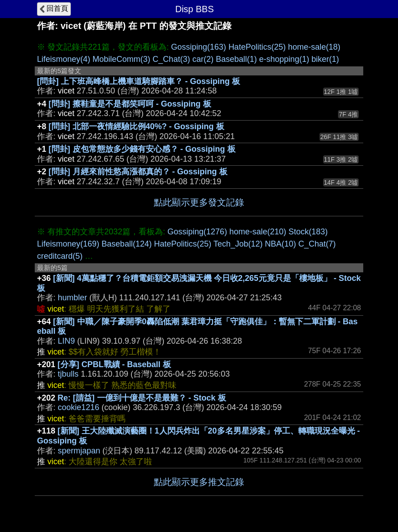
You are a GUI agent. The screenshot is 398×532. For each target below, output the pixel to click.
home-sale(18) (314, 47)
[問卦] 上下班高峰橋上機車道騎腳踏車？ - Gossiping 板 (139, 81)
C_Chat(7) (317, 244)
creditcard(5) (60, 256)
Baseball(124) (127, 244)
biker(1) (325, 59)
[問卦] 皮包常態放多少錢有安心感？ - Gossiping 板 (142, 149)
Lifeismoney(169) (68, 244)
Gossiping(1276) (197, 232)
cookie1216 (79, 407)
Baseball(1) (236, 59)
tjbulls (68, 374)
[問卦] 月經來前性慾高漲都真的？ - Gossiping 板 (138, 172)
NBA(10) (280, 244)
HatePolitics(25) (257, 47)
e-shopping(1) (284, 59)
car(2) (203, 59)
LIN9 (66, 341)
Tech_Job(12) (238, 244)
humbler (72, 298)
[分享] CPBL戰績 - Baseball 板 (114, 364)
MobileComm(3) (121, 59)
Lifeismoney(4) (64, 59)
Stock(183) (308, 232)
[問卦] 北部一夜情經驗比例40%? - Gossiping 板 (137, 126)
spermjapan (79, 451)
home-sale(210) (258, 232)
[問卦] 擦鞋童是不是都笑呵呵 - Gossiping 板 (130, 104)
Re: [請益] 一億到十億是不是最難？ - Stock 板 (142, 398)
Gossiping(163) (199, 47)
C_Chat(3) (171, 59)
